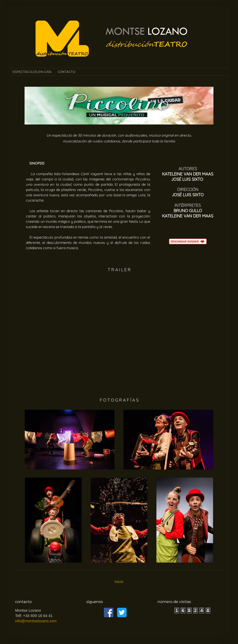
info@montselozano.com (36, 621)
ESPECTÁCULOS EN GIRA (32, 72)
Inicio (119, 582)
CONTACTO (66, 72)
